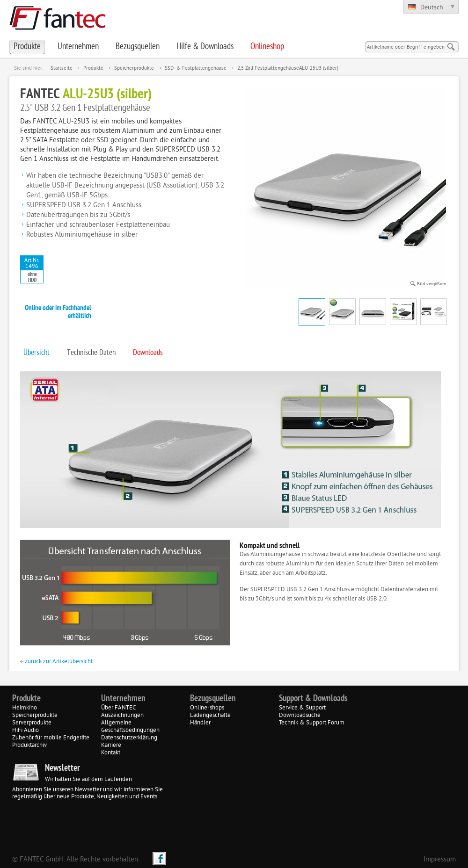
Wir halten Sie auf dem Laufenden (88, 780)
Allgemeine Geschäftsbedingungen (130, 727)
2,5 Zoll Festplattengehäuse (268, 68)
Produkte (93, 68)
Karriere (111, 745)
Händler (200, 723)
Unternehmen (123, 699)
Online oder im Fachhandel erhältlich (58, 312)
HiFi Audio (26, 731)
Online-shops (207, 708)
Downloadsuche (300, 716)
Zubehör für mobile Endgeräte (51, 738)
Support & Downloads (313, 699)
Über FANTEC (118, 708)
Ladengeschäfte (210, 716)
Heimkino (25, 708)
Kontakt (111, 753)
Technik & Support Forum (312, 723)
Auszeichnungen (122, 716)
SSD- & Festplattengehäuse (196, 68)
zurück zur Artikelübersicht (56, 662)
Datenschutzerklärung (129, 738)
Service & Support (302, 708)
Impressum (440, 860)
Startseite (62, 68)
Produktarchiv (29, 745)
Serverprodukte (32, 723)
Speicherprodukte (134, 68)
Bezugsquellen (213, 699)
